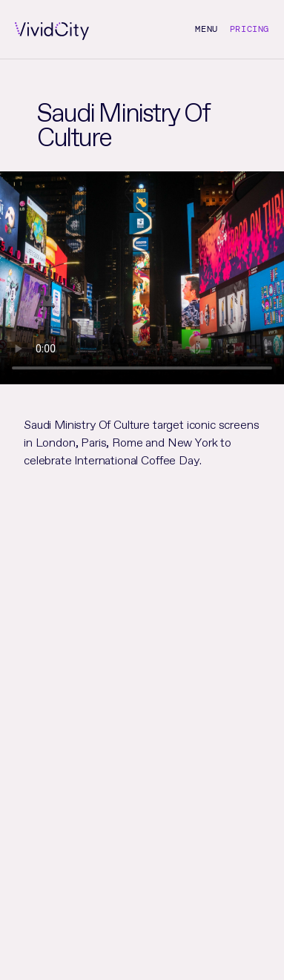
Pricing (250, 29)
